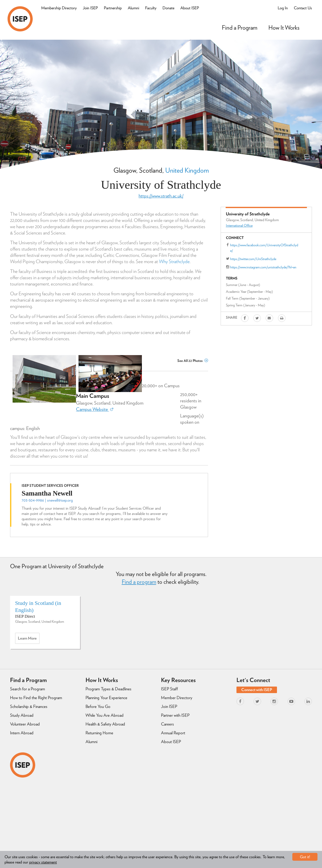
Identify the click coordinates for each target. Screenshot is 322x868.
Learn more (29, 640)
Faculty (151, 8)
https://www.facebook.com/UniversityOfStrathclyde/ (264, 248)
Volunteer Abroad (25, 724)
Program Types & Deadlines (108, 689)
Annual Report (173, 733)
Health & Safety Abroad (105, 724)
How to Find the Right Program (36, 698)
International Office (239, 225)
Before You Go (98, 706)
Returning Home (99, 733)
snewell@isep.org (60, 500)
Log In (283, 8)
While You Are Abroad (105, 715)
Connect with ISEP (257, 690)
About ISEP (190, 8)
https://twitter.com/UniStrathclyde (253, 259)
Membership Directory (59, 8)
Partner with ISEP (175, 715)
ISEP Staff (169, 689)
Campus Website (95, 409)
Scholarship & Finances (29, 706)
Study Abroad (22, 715)
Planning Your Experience (106, 698)
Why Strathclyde (174, 261)
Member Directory (177, 698)
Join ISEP (90, 8)
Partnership (113, 8)
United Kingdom (187, 170)
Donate (168, 8)
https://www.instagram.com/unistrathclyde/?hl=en (263, 267)
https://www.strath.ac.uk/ (161, 196)
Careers (167, 724)
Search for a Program (28, 689)
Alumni (133, 8)
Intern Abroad (22, 733)
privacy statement (43, 862)
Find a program (139, 582)
